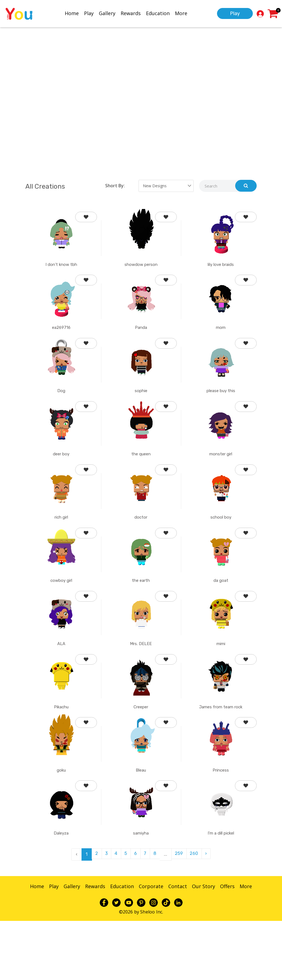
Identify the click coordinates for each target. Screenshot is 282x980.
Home (72, 13)
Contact (178, 946)
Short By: (115, 186)
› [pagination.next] (211, 914)
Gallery (107, 13)
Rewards (131, 13)
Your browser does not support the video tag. (141, 97)
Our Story (204, 946)
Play (89, 13)
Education (158, 13)
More (181, 13)
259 (182, 914)
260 (198, 914)
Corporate (151, 946)
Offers (227, 946)
